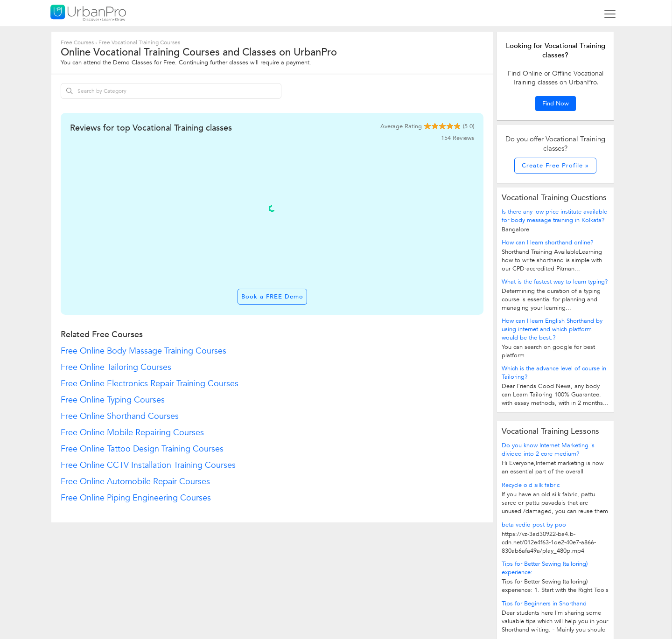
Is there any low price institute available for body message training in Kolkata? (554, 216)
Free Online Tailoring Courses (116, 367)
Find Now (556, 104)
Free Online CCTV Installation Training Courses (148, 465)
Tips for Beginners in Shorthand (544, 604)
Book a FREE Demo (272, 297)
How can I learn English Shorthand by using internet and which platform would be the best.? (552, 329)
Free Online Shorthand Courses (120, 416)
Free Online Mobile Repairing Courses (132, 433)
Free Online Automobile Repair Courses (135, 482)
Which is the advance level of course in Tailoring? (554, 373)
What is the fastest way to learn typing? (555, 282)
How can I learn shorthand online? (547, 243)
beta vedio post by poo (534, 525)
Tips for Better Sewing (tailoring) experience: (545, 568)
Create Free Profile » (555, 166)
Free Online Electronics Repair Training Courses (150, 384)
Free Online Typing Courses (113, 400)
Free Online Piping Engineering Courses (136, 498)
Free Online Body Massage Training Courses (143, 351)
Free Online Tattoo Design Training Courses (142, 449)
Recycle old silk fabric (531, 485)
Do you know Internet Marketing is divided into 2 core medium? (548, 450)
